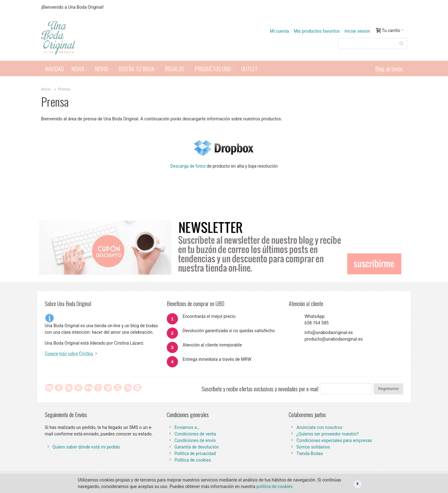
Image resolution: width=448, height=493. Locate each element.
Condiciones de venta (195, 434)
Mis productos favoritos (317, 31)
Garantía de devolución (197, 447)
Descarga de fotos (188, 166)
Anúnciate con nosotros (320, 427)
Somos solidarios (313, 447)
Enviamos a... (187, 427)
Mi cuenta (279, 31)
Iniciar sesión (357, 31)
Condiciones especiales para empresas (334, 440)
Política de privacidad (195, 453)
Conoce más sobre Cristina (69, 354)
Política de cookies (193, 460)
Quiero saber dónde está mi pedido (86, 447)
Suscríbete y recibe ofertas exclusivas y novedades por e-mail (260, 389)
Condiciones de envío (195, 440)
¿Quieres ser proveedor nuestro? (328, 434)
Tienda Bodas (310, 453)
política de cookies (274, 486)
